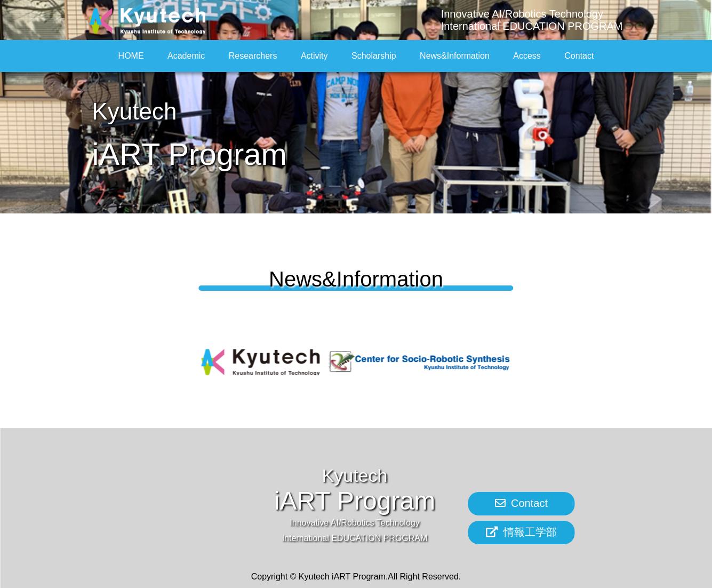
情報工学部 (521, 532)
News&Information (455, 56)
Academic (186, 56)
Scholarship (374, 56)
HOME (131, 56)
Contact (579, 56)
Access (527, 56)
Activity (314, 56)
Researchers (253, 56)
